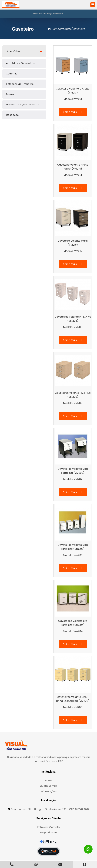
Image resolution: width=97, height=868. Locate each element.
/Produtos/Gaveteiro (72, 29)
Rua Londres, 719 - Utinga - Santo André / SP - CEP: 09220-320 (50, 809)
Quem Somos (48, 786)
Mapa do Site (48, 833)
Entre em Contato (48, 827)
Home (54, 29)
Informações (48, 791)
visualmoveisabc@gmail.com (48, 14)
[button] (93, 5)
